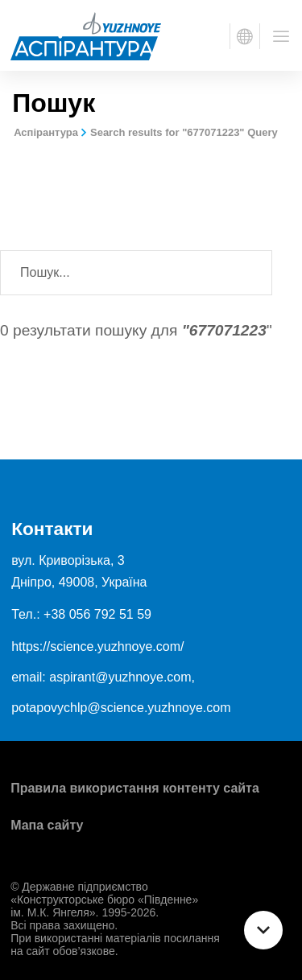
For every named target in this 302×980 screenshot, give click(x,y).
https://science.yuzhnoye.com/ (97, 646)
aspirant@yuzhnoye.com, (122, 677)
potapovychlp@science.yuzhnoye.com (121, 708)
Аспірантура (46, 132)
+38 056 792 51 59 (97, 614)
